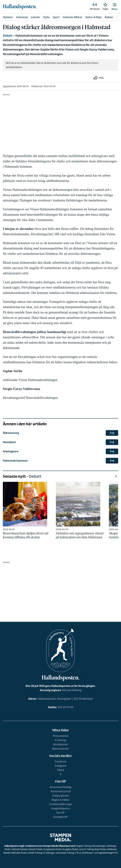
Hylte (46, 17)
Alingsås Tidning (83, 846)
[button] (115, 7)
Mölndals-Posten (19, 853)
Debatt (8, 36)
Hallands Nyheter (20, 849)
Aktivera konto (60, 749)
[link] (20, 7)
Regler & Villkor (61, 800)
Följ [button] (112, 433)
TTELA (78, 853)
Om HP (60, 813)
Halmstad (22, 17)
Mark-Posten (101, 849)
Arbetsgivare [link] (11, 451)
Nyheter (8, 17)
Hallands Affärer (73, 17)
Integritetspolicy (60, 808)
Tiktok (60, 770)
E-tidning (61, 740)
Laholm (35, 17)
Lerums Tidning (86, 849)
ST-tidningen (49, 853)
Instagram (60, 766)
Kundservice (61, 744)
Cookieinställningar (60, 804)
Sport (56, 17)
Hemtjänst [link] (9, 442)
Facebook (60, 761)
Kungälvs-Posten (71, 849)
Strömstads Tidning (65, 853)
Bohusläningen (99, 846)
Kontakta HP (60, 817)
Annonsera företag (60, 787)
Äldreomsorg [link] (11, 433)
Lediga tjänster (61, 796)
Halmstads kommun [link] (15, 461)
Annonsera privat (61, 791)
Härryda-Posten (36, 849)
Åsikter (109, 17)
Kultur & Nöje (93, 17)
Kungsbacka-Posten (53, 849)
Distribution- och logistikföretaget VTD (100, 853)
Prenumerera (60, 736)
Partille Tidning (35, 853)
